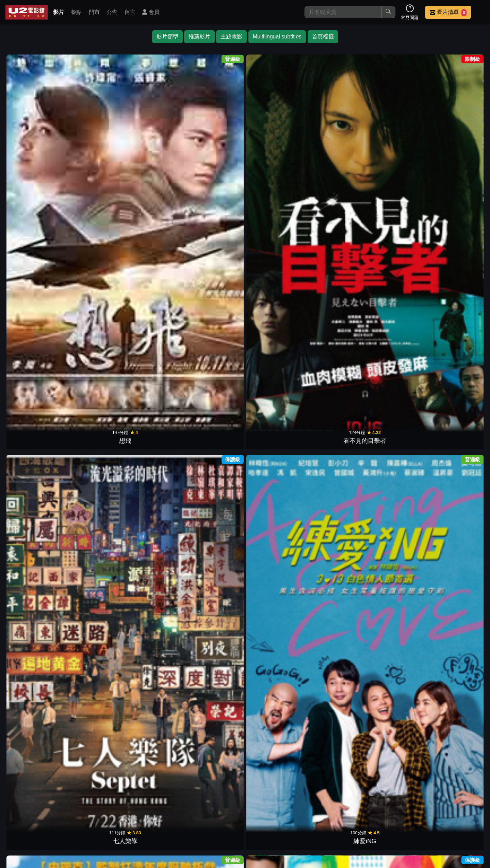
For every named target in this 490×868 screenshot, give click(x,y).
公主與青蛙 (35, 347)
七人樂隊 (155, 139)
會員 (151, 12)
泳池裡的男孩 (155, 554)
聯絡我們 (367, 820)
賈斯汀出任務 (275, 139)
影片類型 (167, 37)
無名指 (455, 450)
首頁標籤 (323, 37)
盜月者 (335, 554)
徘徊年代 (455, 554)
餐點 (76, 12)
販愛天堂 (275, 450)
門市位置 (301, 820)
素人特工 (215, 243)
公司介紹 (434, 820)
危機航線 (275, 347)
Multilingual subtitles (277, 37)
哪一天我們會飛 (335, 243)
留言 (130, 12)
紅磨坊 (215, 347)
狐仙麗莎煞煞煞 (395, 243)
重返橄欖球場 (35, 450)
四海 (95, 658)
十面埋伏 (155, 450)
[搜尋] (343, 12)
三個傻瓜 (395, 450)
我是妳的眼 (455, 347)
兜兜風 (275, 658)
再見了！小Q (395, 139)
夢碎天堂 (455, 243)
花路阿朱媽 (215, 658)
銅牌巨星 (95, 347)
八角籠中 (275, 554)
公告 (112, 12)
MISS (275, 762)
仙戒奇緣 (335, 450)
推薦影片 (199, 37)
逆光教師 (95, 450)
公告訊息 (334, 820)
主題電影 (231, 37)
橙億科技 (256, 859)
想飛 (35, 139)
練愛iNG (215, 139)
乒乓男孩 (215, 554)
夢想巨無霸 (35, 554)
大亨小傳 (155, 347)
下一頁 (245, 788)
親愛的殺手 (455, 139)
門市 (94, 12)
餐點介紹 (267, 820)
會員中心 (468, 820)
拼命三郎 (95, 554)
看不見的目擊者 (95, 139)
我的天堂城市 (395, 554)
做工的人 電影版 (155, 658)
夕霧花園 (455, 658)
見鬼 (215, 450)
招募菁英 (401, 820)
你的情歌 (395, 658)
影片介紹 (234, 820)
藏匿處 (335, 658)
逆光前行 (395, 347)
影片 (59, 12)
